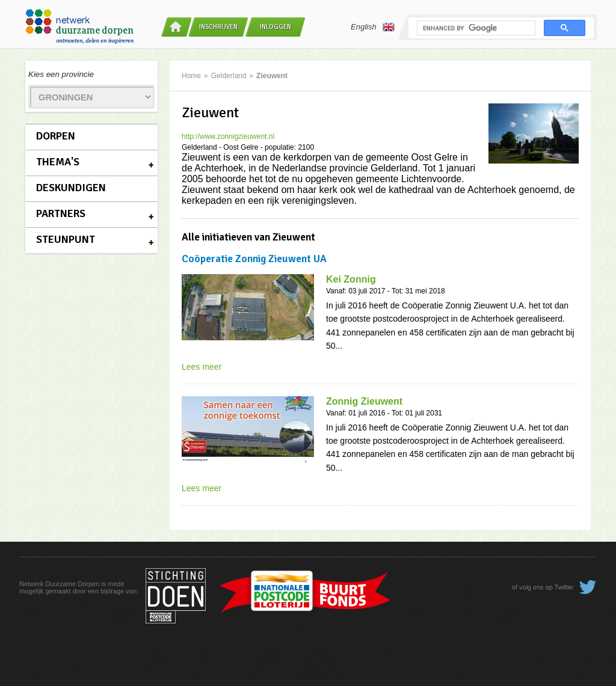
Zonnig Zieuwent (364, 401)
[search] (475, 28)
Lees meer (202, 367)
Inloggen (276, 27)
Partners (61, 213)
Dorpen (56, 136)
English (373, 27)
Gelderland (229, 76)
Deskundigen (71, 188)
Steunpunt (66, 239)
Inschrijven (218, 27)
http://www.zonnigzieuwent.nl (228, 136)
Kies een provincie (61, 74)
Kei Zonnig (351, 279)
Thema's (58, 162)
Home (191, 76)
